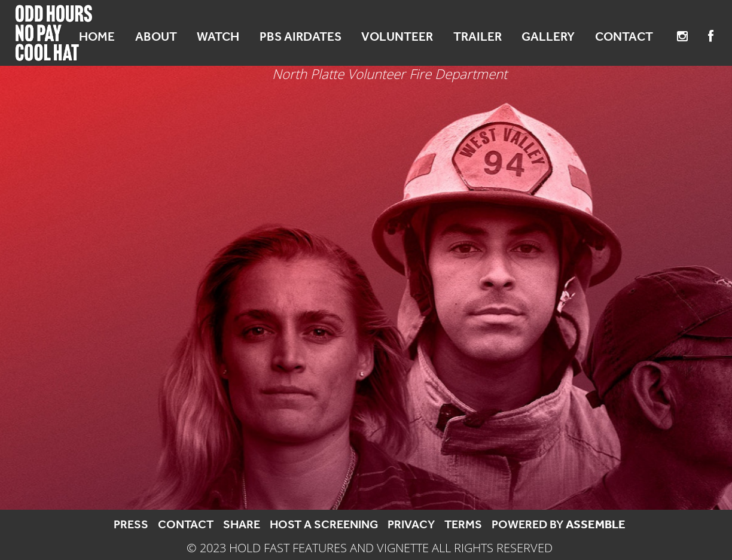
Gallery (548, 36)
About (156, 36)
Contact (624, 36)
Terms (463, 524)
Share (242, 524)
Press (131, 524)
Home (97, 36)
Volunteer (397, 36)
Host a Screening (324, 524)
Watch (218, 36)
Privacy (411, 524)
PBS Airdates (301, 36)
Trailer (478, 36)
